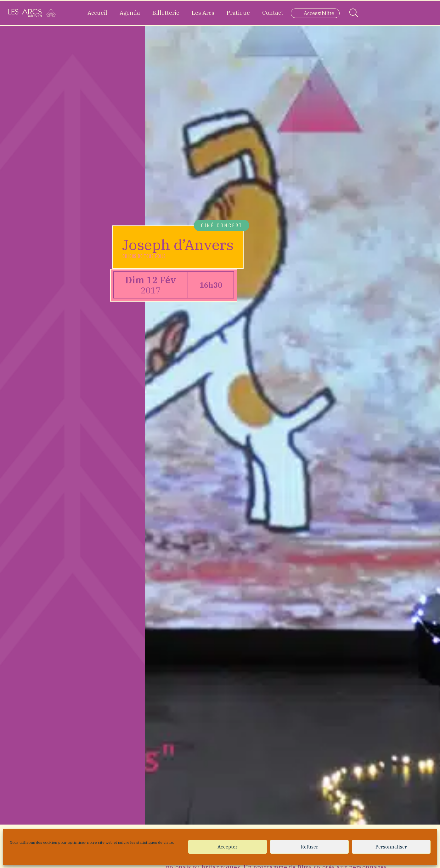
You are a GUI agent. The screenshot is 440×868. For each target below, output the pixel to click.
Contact (273, 13)
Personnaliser (391, 847)
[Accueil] (32, 13)
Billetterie (166, 13)
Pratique (238, 13)
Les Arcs (203, 13)
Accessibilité (319, 13)
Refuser (310, 847)
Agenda (130, 13)
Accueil (97, 13)
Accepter (228, 847)
